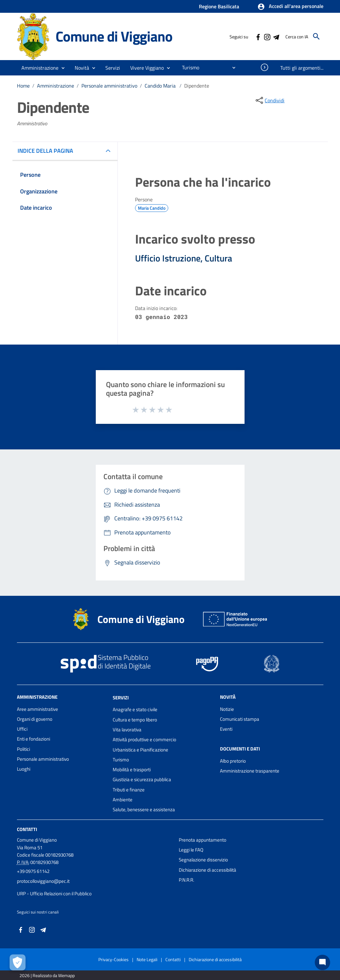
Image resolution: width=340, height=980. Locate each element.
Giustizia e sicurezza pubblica (142, 779)
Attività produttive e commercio (144, 739)
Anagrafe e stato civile (135, 709)
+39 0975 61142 (33, 871)
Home (23, 86)
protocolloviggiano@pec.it (43, 881)
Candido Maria (161, 86)
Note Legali (147, 959)
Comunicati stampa (240, 719)
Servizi (121, 697)
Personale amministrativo (109, 86)
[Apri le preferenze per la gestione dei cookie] (18, 962)
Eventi (226, 729)
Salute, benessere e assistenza (144, 809)
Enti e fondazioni (34, 739)
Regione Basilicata (219, 6)
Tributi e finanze (129, 790)
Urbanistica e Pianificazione (140, 750)
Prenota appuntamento (203, 840)
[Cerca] (316, 36)
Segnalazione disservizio (203, 860)
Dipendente (197, 86)
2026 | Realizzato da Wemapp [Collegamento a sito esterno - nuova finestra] (47, 975)
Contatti (27, 829)
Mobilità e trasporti (132, 770)
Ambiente (123, 800)
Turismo (121, 760)
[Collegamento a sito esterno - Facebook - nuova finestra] (258, 36)
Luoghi (24, 769)
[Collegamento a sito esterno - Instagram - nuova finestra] (267, 36)
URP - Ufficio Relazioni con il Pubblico (54, 894)
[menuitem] (188, 67)
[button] (290, 7)
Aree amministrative (38, 709)
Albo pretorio (233, 761)
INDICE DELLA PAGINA (48, 151)
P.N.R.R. (186, 880)
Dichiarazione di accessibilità (208, 870)
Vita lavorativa (127, 730)
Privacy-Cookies (113, 959)
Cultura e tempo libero (135, 720)
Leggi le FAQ (191, 850)
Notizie (227, 709)
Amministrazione (56, 86)
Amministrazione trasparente (250, 771)
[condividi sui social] (269, 100)
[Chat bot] (322, 962)
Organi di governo (35, 719)
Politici (23, 749)
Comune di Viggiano (114, 36)
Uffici (22, 729)
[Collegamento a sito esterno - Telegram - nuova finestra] (276, 36)
